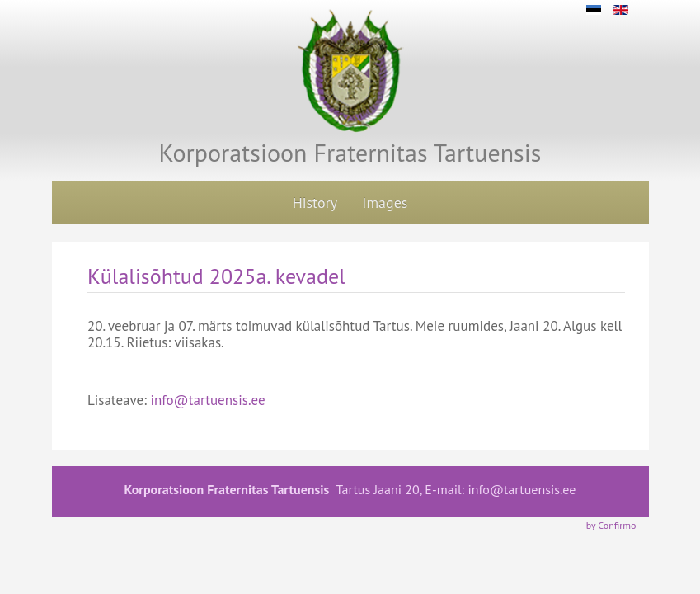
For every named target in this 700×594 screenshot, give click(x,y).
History (315, 203)
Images (385, 203)
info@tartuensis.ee (207, 400)
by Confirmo (611, 525)
